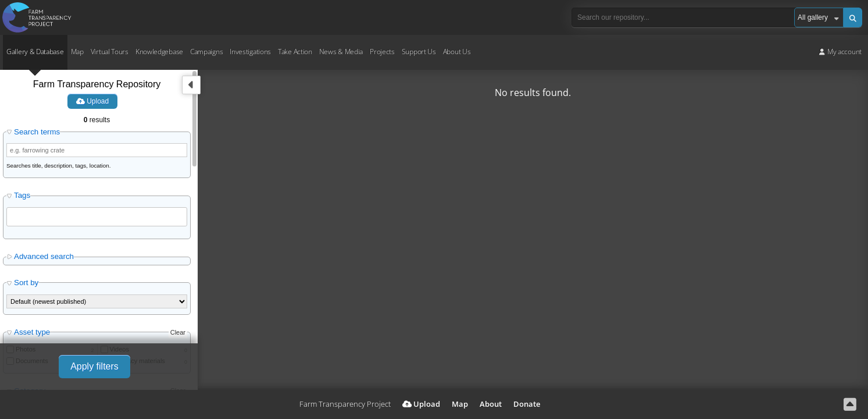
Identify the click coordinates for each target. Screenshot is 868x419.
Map (77, 52)
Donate (527, 404)
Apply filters (94, 366)
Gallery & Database (35, 52)
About (491, 404)
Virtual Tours (110, 52)
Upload (92, 101)
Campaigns (206, 52)
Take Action (295, 52)
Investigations (250, 52)
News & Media (341, 52)
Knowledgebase (159, 52)
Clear (178, 332)
